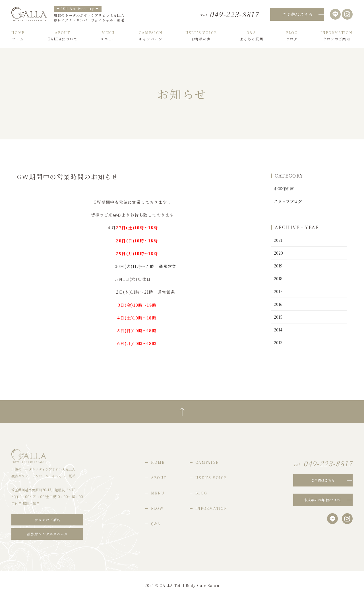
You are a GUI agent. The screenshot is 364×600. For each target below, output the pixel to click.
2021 (278, 240)
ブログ (292, 36)
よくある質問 (252, 36)
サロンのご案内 (337, 36)
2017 (278, 291)
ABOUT (159, 478)
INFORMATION (211, 508)
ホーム (18, 36)
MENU (158, 493)
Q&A (156, 524)
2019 (278, 266)
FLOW (157, 508)
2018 (278, 279)
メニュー (108, 36)
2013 (278, 343)
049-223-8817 (229, 14)
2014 (278, 330)
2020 (278, 253)
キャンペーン (151, 36)
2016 (278, 304)
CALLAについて (62, 36)
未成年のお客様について (323, 500)
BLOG (201, 493)
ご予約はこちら (323, 480)
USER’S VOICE (211, 478)
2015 (278, 317)
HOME (158, 462)
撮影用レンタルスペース (47, 534)
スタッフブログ (288, 201)
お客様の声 (201, 36)
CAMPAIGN (207, 462)
